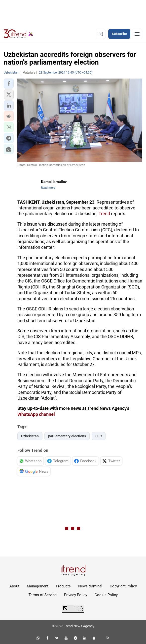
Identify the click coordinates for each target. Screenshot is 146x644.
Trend (104, 214)
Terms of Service (43, 595)
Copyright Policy (123, 586)
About (14, 586)
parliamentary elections (67, 436)
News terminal (90, 586)
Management (38, 586)
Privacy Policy (76, 595)
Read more (48, 188)
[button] (9, 84)
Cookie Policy (106, 595)
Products (63, 586)
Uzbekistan (30, 436)
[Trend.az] (18, 34)
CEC (99, 436)
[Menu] (137, 34)
